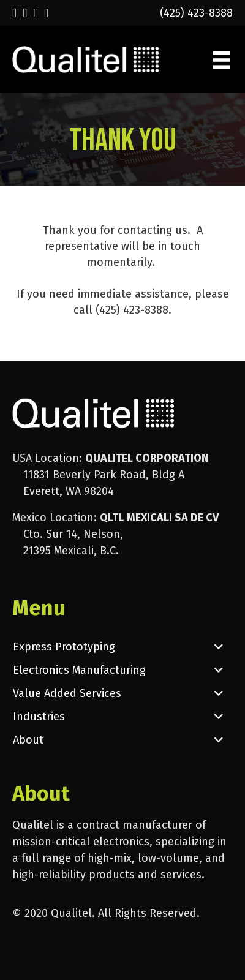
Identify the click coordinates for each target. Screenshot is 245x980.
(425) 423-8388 (196, 13)
